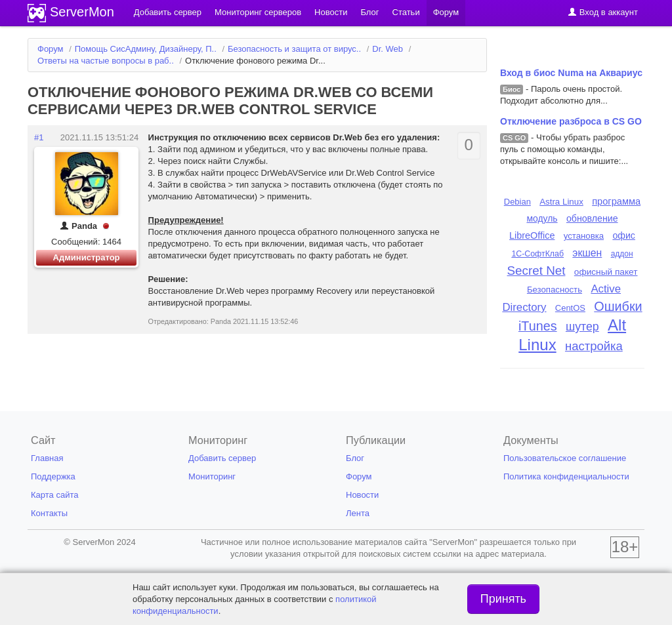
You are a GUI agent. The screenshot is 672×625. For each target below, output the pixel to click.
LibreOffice (532, 235)
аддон (622, 254)
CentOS (570, 308)
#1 (39, 137)
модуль (542, 218)
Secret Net (536, 271)
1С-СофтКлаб (537, 254)
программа (616, 201)
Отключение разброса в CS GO (571, 121)
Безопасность (555, 290)
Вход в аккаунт (603, 12)
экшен (587, 253)
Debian (517, 202)
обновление (592, 218)
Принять (503, 599)
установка (584, 236)
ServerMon (82, 12)
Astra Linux (561, 202)
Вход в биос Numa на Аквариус (571, 73)
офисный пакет (606, 272)
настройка (594, 346)
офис (624, 235)
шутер (582, 327)
